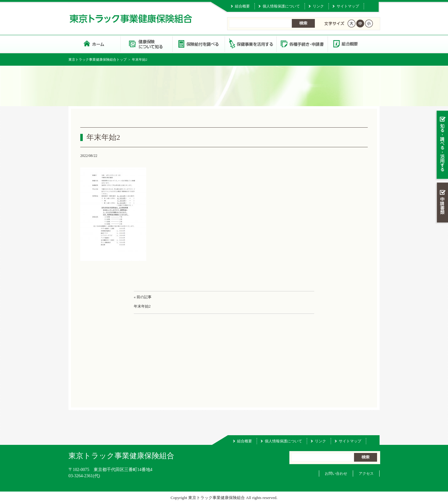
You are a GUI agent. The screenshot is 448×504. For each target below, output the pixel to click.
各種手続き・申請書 (302, 43)
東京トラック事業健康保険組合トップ (98, 59)
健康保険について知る (146, 43)
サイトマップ (348, 6)
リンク (318, 6)
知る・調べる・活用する (442, 145)
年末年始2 (142, 306)
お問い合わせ (336, 473)
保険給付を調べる (198, 43)
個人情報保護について (281, 6)
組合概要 (242, 6)
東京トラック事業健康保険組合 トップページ (94, 43)
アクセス (366, 473)
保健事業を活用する (250, 43)
